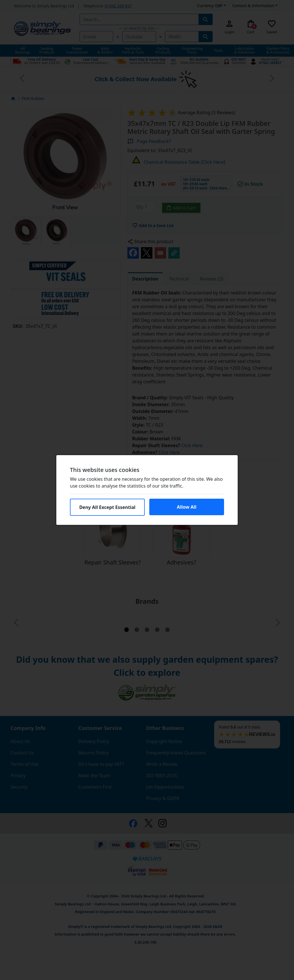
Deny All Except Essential (107, 507)
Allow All (187, 507)
